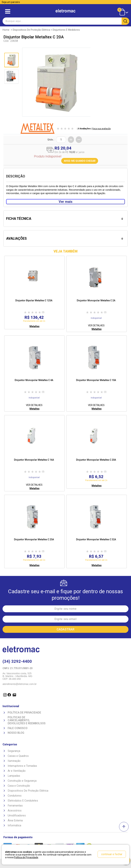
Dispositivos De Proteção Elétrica (31, 30)
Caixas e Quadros (18, 756)
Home (6, 30)
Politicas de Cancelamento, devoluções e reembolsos (27, 720)
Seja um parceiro (11, 2)
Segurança (14, 751)
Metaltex (34, 326)
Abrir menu (8, 11)
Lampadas (14, 776)
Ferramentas (15, 806)
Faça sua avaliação (101, 129)
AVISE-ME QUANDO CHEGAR (80, 161)
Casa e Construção (19, 786)
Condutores (15, 796)
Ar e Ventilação (17, 771)
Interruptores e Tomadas (22, 766)
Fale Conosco (18, 728)
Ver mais (66, 202)
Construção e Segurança (22, 781)
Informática (14, 825)
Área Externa (15, 820)
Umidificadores (17, 815)
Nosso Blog (16, 733)
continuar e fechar (112, 854)
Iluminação (14, 761)
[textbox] (65, 21)
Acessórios (15, 811)
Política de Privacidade (24, 713)
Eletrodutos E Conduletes (23, 801)
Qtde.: (51, 140)
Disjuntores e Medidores (66, 30)
